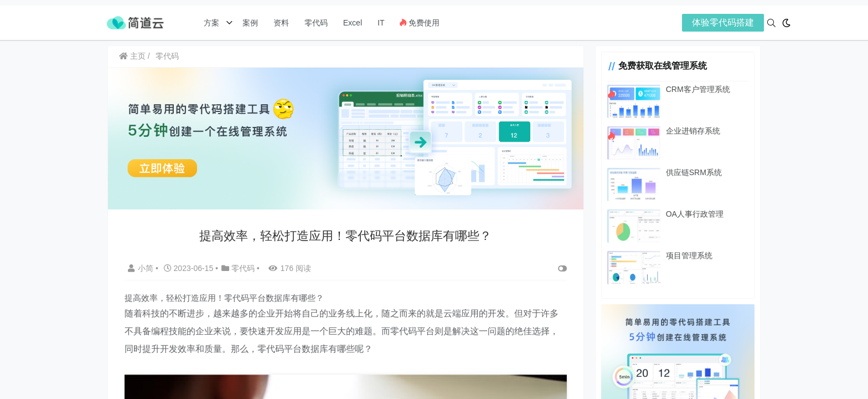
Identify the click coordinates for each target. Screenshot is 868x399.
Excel (353, 23)
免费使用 (420, 23)
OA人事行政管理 (693, 214)
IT (381, 23)
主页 (132, 56)
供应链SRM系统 (692, 172)
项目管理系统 (688, 255)
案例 (249, 23)
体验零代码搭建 (723, 22)
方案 (213, 23)
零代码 (316, 23)
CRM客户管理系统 (696, 89)
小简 (142, 268)
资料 (281, 23)
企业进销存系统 (691, 131)
